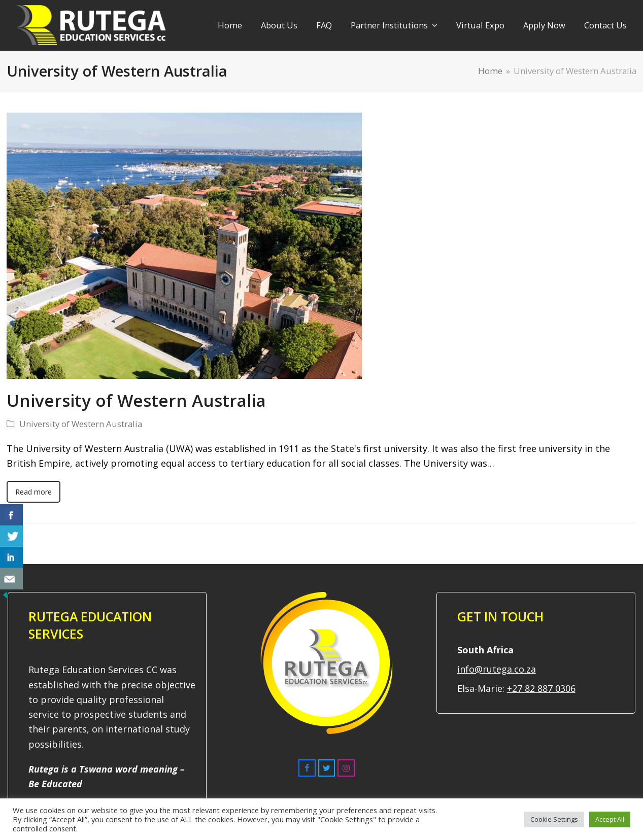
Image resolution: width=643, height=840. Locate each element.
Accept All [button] (610, 819)
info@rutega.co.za (497, 675)
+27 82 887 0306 (541, 694)
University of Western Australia (136, 400)
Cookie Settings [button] (554, 819)
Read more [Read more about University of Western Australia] (41, 494)
